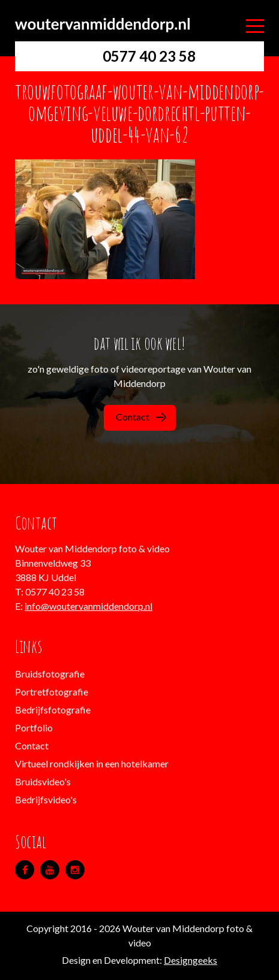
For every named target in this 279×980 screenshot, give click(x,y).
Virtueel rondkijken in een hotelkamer (92, 763)
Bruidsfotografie (50, 674)
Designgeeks (190, 960)
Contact (141, 417)
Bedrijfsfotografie (53, 710)
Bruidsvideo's (43, 781)
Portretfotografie (52, 692)
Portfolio (34, 728)
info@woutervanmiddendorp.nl (88, 606)
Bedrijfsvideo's (46, 799)
